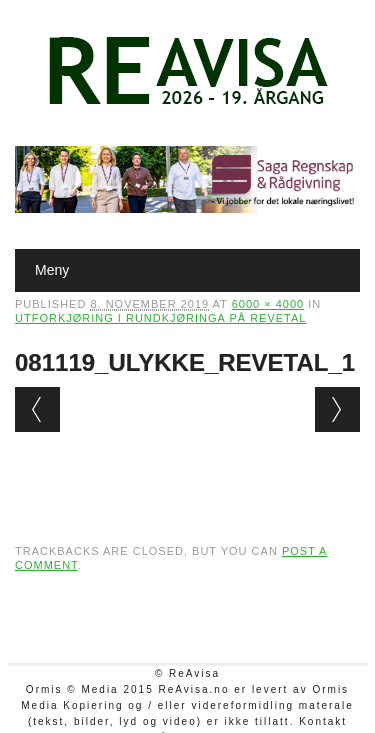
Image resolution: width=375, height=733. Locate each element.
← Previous (37, 409)
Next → (337, 409)
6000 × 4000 (268, 304)
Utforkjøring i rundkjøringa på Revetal (160, 318)
